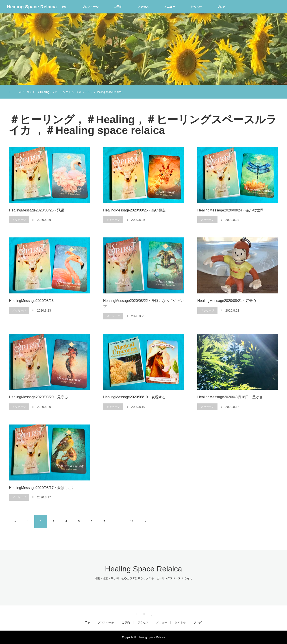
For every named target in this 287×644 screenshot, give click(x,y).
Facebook (143, 613)
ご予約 (118, 7)
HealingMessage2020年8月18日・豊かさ (230, 397)
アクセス (143, 7)
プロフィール (90, 7)
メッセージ (19, 220)
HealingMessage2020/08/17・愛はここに (42, 488)
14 (132, 521)
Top (64, 7)
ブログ (221, 7)
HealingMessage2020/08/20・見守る (38, 397)
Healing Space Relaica (32, 7)
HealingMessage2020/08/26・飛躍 (37, 210)
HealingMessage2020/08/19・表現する (134, 397)
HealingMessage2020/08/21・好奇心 (227, 301)
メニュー (170, 7)
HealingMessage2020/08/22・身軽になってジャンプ (143, 304)
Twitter (136, 613)
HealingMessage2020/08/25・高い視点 (134, 210)
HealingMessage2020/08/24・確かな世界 (230, 210)
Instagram (151, 613)
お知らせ (196, 7)
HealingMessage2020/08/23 (31, 301)
